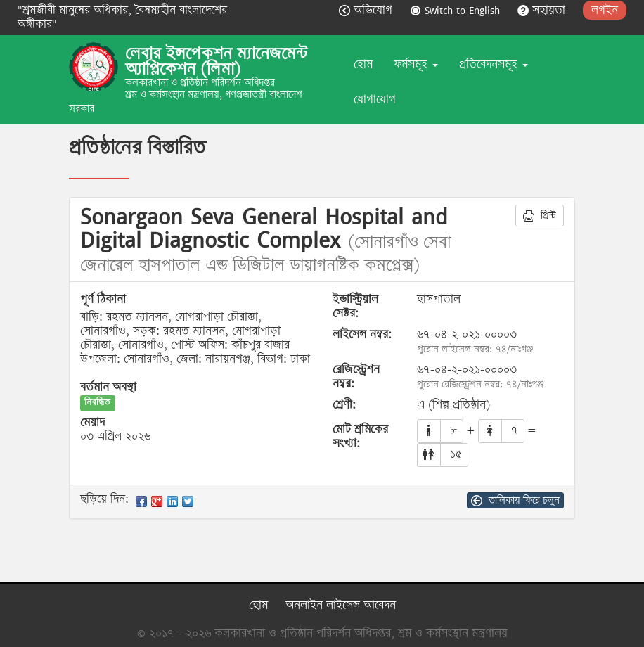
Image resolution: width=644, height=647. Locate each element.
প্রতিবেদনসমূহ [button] (494, 64)
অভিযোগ (367, 10)
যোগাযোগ (375, 100)
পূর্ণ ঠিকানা (103, 300)
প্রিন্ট (540, 215)
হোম (363, 64)
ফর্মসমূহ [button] (416, 64)
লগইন (605, 10)
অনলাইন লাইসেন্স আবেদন (341, 605)
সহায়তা (543, 10)
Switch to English (457, 10)
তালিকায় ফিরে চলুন (515, 500)
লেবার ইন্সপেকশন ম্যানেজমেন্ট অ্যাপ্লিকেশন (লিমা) (216, 61)
